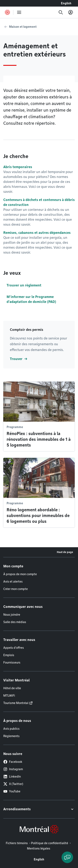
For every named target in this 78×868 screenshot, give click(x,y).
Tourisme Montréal (16, 703)
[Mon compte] (71, 12)
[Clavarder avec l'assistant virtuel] (67, 857)
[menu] (19, 12)
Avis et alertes (13, 582)
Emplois (9, 655)
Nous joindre (12, 615)
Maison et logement (23, 27)
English (66, 3)
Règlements (11, 736)
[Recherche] (61, 12)
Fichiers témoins (17, 843)
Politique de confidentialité (50, 843)
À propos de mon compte (20, 574)
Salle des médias (15, 622)
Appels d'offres (14, 648)
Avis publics (11, 729)
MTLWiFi (9, 696)
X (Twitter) (13, 784)
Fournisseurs (12, 663)
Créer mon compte (16, 589)
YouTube (12, 791)
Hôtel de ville (12, 688)
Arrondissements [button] (17, 809)
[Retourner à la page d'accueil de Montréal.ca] (7, 12)
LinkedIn (12, 777)
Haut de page (65, 552)
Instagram (13, 769)
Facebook (13, 762)
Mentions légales (39, 848)
